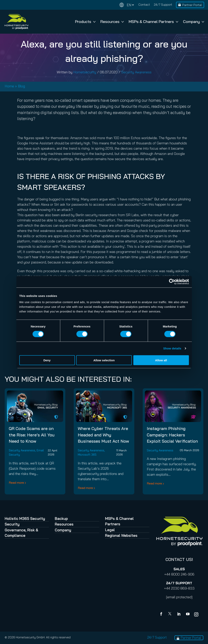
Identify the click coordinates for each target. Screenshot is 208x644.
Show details (172, 348)
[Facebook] (162, 614)
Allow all (161, 360)
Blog (21, 86)
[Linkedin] (179, 614)
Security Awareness (136, 72)
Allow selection (104, 360)
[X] (171, 614)
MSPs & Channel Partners (153, 21)
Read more (16, 483)
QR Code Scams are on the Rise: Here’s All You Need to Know (32, 435)
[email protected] (179, 597)
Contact (144, 4)
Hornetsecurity (85, 72)
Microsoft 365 (87, 455)
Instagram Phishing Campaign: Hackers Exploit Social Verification (172, 435)
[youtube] (188, 614)
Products (85, 21)
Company (194, 21)
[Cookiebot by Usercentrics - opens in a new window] (172, 282)
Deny (47, 360)
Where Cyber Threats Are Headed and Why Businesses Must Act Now (103, 435)
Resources (112, 21)
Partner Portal (192, 5)
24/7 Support (163, 4)
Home (9, 86)
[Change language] (127, 5)
